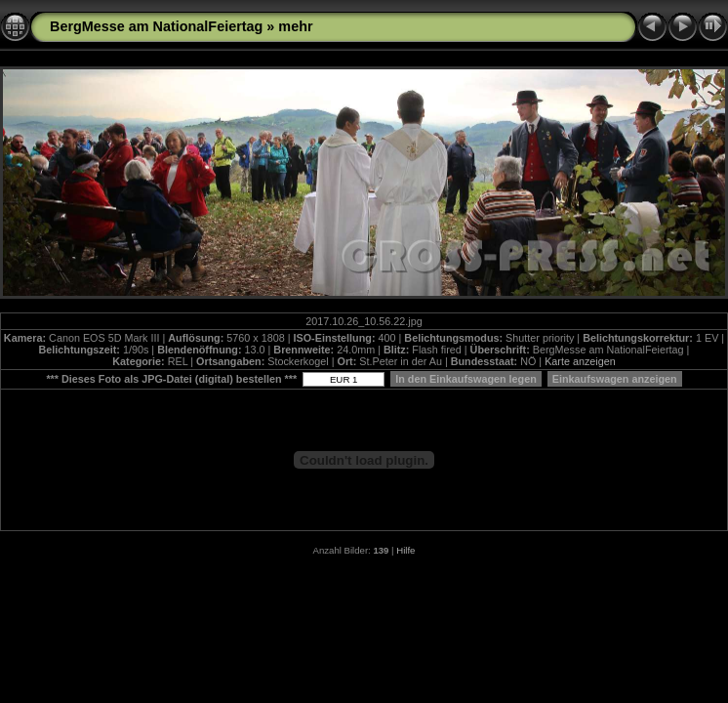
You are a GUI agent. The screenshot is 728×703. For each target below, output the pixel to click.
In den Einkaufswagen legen (466, 379)
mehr (295, 26)
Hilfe (405, 550)
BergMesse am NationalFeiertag (156, 26)
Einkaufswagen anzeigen (615, 379)
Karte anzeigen (580, 361)
